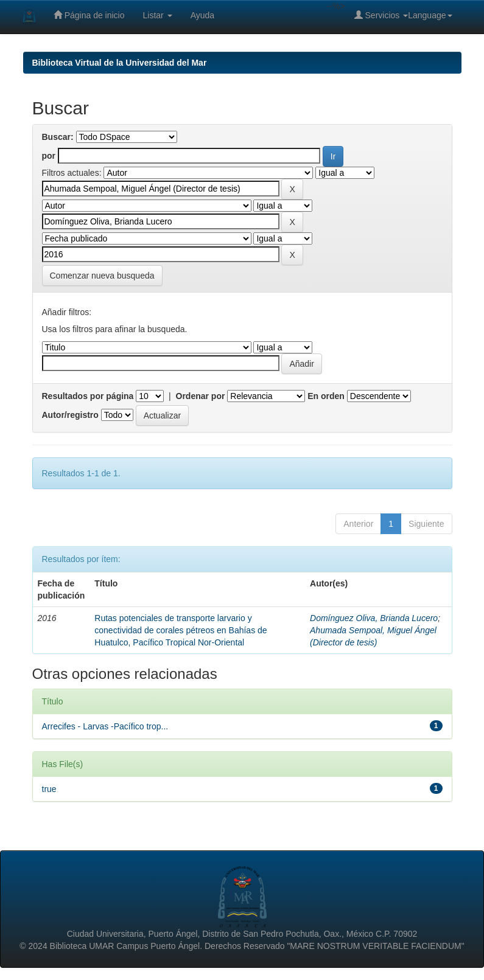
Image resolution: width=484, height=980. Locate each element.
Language (430, 15)
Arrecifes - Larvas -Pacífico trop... (105, 726)
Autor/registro (70, 415)
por (49, 156)
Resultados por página (88, 396)
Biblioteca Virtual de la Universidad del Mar (120, 63)
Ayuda (202, 15)
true (49, 789)
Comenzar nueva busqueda (102, 276)
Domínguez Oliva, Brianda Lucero (374, 618)
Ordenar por (201, 396)
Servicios (381, 15)
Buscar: (58, 137)
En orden (326, 396)
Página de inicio (89, 15)
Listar (158, 15)
